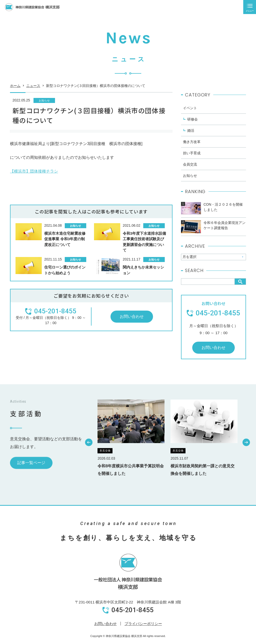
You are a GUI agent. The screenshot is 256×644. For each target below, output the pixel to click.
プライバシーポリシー (143, 624)
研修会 (192, 119)
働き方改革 (192, 142)
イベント (190, 108)
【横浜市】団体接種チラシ (34, 171)
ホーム (15, 87)
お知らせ (44, 100)
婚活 (191, 131)
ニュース (33, 87)
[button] (89, 455)
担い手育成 (192, 153)
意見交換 (105, 464)
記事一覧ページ (31, 476)
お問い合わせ (132, 316)
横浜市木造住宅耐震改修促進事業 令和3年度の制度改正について (65, 239)
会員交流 (190, 164)
